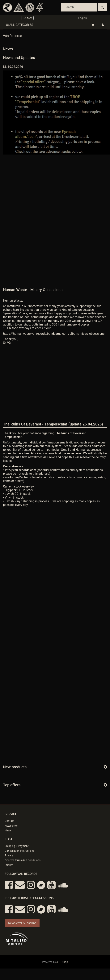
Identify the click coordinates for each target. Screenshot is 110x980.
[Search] (79, 7)
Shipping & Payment (17, 846)
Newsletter (11, 826)
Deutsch (28, 18)
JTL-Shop (62, 962)
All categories (20, 25)
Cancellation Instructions (20, 851)
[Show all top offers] (105, 785)
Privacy (9, 855)
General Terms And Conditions (23, 860)
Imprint (9, 865)
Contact (10, 821)
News (8, 830)
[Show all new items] (105, 767)
